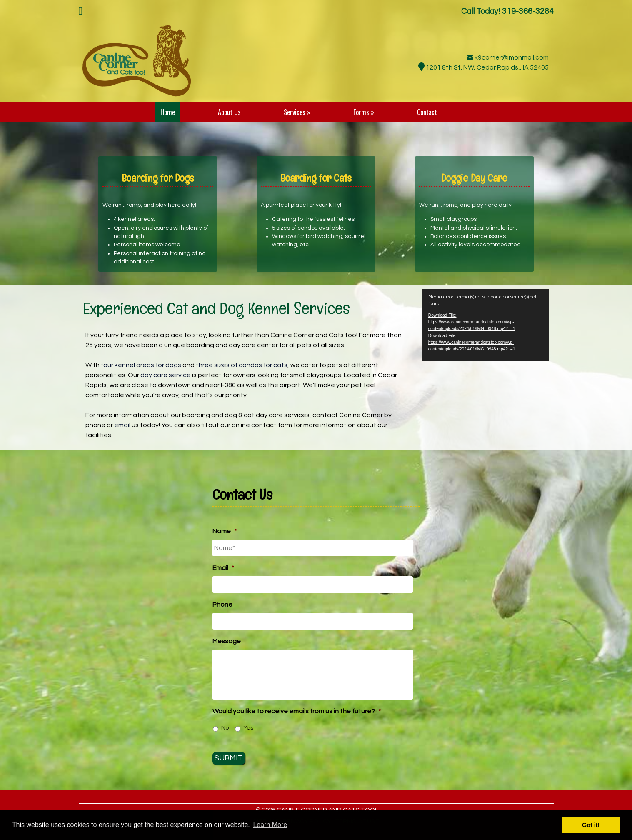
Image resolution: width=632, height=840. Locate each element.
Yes (248, 728)
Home (168, 112)
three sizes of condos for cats (242, 365)
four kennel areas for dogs (141, 365)
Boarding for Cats (316, 178)
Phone (222, 605)
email (122, 425)
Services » (297, 112)
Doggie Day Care (474, 178)
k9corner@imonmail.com (512, 57)
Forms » (364, 112)
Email (223, 568)
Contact (427, 112)
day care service (166, 375)
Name (225, 531)
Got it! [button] (591, 825)
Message (227, 641)
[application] (486, 325)
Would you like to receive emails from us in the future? (297, 711)
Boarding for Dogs (158, 178)
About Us (229, 112)
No (225, 728)
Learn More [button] (270, 825)
